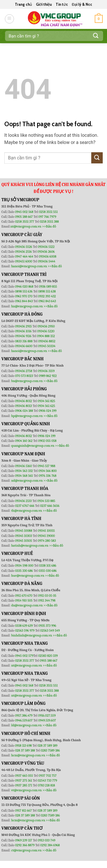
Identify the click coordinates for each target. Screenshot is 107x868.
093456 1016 (23, 331)
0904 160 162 (24, 441)
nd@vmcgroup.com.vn (27, 481)
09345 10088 (24, 531)
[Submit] (96, 36)
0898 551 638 (47, 291)
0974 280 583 (47, 541)
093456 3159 (46, 371)
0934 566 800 (48, 471)
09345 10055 (46, 531)
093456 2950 (46, 326)
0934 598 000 (25, 566)
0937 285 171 (24, 785)
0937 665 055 (25, 776)
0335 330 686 (24, 571)
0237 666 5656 (50, 506)
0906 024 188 (24, 411)
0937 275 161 (24, 780)
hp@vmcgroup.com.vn (27, 416)
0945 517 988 (47, 466)
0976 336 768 (47, 476)
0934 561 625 (46, 406)
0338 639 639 (24, 626)
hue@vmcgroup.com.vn (28, 576)
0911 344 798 (47, 600)
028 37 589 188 (25, 750)
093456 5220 (46, 331)
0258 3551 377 (25, 222)
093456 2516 (24, 252)
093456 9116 (23, 336)
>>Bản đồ (49, 226)
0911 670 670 (24, 596)
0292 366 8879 (25, 845)
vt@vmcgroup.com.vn (26, 790)
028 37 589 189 (47, 746)
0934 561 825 (47, 401)
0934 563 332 (24, 471)
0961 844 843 (24, 301)
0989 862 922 (48, 376)
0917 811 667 (24, 810)
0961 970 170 (24, 296)
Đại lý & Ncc (82, 4)
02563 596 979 (25, 630)
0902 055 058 (47, 441)
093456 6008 (48, 256)
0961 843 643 (47, 301)
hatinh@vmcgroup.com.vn (30, 545)
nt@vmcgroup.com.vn (26, 226)
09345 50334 (47, 346)
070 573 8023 (24, 376)
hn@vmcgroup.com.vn (27, 306)
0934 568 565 (25, 476)
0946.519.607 (24, 720)
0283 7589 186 (50, 750)
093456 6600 (24, 346)
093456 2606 (46, 252)
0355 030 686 (48, 571)
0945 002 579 (24, 656)
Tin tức (62, 4)
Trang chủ (23, 4)
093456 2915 (24, 326)
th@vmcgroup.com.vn (27, 511)
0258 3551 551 (48, 212)
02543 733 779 (47, 780)
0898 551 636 (24, 291)
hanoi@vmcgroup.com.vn (29, 266)
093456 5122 (46, 247)
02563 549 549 (50, 630)
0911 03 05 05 (47, 596)
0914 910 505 (24, 600)
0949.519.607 (47, 720)
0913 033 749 (47, 840)
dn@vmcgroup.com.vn (27, 605)
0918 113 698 (24, 746)
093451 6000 (24, 261)
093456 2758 (24, 371)
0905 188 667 (24, 217)
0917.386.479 (24, 715)
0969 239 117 (24, 840)
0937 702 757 (48, 776)
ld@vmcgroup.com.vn (26, 725)
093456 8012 (24, 401)
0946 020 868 (25, 286)
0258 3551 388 (49, 222)
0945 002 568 (25, 212)
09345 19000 (46, 536)
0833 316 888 (24, 341)
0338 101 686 (48, 566)
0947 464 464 (24, 256)
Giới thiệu (44, 4)
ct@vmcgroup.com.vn (26, 850)
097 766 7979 (47, 217)
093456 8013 (24, 406)
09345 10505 (24, 541)
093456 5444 (47, 261)
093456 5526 (24, 247)
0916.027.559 (47, 715)
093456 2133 (23, 501)
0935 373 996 (47, 626)
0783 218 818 (46, 785)
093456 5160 (24, 466)
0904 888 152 (46, 336)
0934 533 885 (46, 501)
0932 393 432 (47, 296)
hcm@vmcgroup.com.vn (28, 755)
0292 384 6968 (50, 845)
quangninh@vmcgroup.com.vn (33, 446)
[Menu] (9, 19)
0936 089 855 (48, 286)
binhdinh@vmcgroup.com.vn (32, 635)
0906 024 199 (48, 411)
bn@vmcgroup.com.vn (27, 381)
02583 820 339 (48, 656)
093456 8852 (47, 341)
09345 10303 (24, 536)
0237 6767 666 (25, 506)
